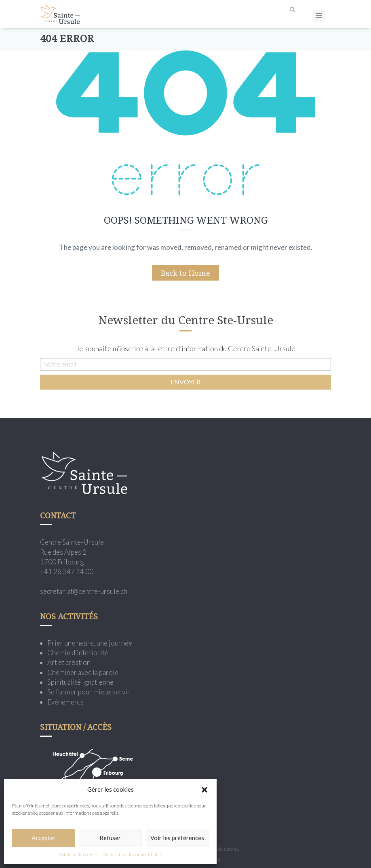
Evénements (65, 702)
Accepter (44, 838)
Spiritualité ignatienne (80, 682)
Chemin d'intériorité (78, 653)
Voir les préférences (177, 838)
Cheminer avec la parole (83, 672)
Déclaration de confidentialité (132, 854)
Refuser (110, 838)
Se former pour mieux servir (89, 692)
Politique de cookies (78, 854)
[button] (204, 790)
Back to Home (185, 273)
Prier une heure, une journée (90, 643)
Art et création (69, 662)
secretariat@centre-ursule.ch (84, 591)
